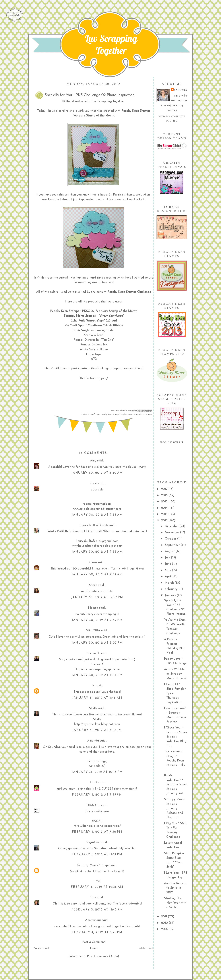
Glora (93, 562)
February (172, 589)
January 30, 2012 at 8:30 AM (97, 473)
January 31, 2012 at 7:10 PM (97, 730)
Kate (93, 897)
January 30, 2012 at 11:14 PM (97, 675)
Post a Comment (94, 942)
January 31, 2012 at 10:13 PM (97, 772)
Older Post (146, 948)
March (170, 583)
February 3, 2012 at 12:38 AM (97, 887)
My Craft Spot (75, 326)
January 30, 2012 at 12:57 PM (97, 597)
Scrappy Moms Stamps (80, 316)
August (170, 551)
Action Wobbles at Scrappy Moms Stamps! (175, 674)
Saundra (181, 90)
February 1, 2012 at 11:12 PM (97, 855)
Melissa (93, 608)
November (172, 533)
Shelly (93, 708)
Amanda (93, 741)
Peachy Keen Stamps (110, 414)
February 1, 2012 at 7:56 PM (97, 832)
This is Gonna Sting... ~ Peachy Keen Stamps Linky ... (175, 761)
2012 (165, 521)
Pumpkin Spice (126, 414)
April (169, 577)
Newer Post (42, 948)
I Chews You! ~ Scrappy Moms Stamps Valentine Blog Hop (175, 737)
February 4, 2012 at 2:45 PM (97, 932)
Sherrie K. (93, 653)
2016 (165, 495)
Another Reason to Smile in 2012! (175, 888)
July (168, 558)
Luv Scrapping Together (111, 44)
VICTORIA (93, 631)
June (168, 564)
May (168, 570)
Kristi (93, 782)
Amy (93, 461)
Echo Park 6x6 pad (94, 321)
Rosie (93, 483)
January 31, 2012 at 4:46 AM (97, 698)
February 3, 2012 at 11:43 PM (97, 910)
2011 (165, 917)
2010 (165, 923)
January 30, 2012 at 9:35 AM (97, 515)
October (171, 539)
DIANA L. (93, 805)
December (172, 526)
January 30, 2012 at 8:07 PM (97, 643)
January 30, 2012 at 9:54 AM (97, 575)
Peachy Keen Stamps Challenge (129, 292)
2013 (165, 514)
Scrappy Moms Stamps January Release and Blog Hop (174, 809)
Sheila (93, 585)
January (171, 595)
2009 (165, 929)
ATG (94, 359)
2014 (165, 508)
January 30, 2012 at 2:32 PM (97, 620)
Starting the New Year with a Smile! (175, 903)
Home (94, 948)
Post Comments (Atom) (103, 956)
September (173, 545)
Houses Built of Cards (93, 525)
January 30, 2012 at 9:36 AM (97, 552)
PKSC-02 (88, 311)
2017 (165, 489)
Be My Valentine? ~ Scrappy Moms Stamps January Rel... (175, 785)
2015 (165, 502)
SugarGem (93, 842)
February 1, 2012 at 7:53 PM (97, 795)
